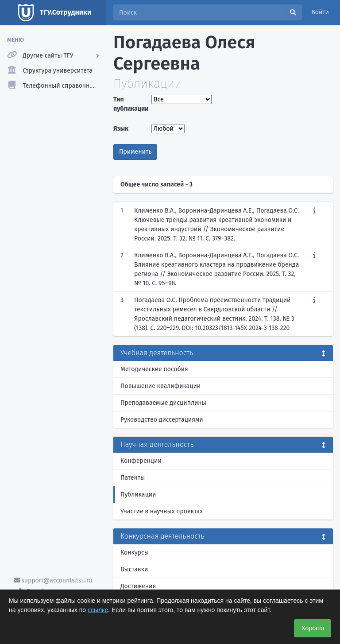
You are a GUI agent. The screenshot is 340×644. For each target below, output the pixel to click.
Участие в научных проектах (162, 511)
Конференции (141, 461)
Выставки (134, 569)
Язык (121, 129)
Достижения (138, 586)
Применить (135, 152)
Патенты (133, 478)
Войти (320, 12)
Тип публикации (130, 104)
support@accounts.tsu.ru (53, 580)
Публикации (138, 495)
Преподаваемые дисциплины (163, 403)
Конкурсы (135, 553)
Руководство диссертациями (162, 420)
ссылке (98, 610)
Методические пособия (154, 369)
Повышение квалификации (160, 386)
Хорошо (313, 628)
